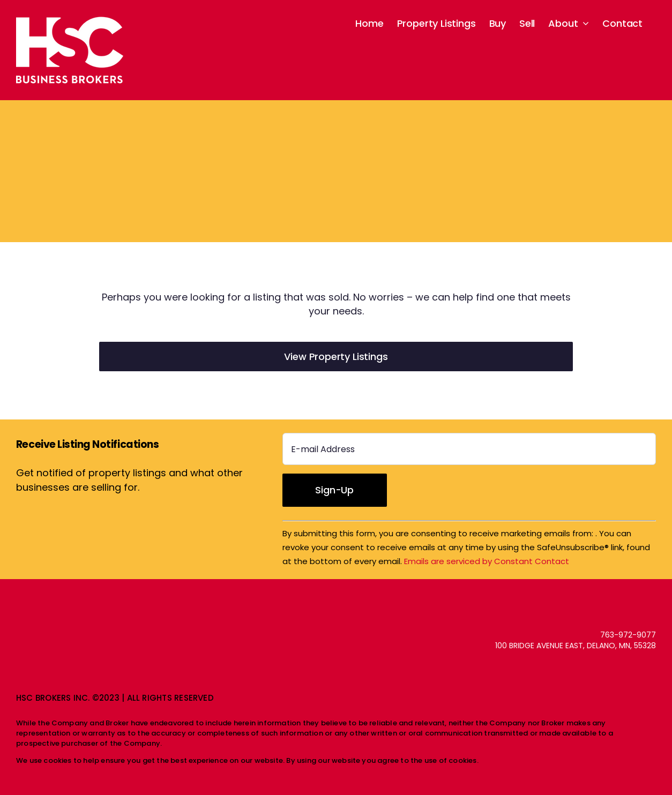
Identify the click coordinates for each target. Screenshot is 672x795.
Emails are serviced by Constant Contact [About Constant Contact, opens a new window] (487, 561)
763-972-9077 (628, 635)
